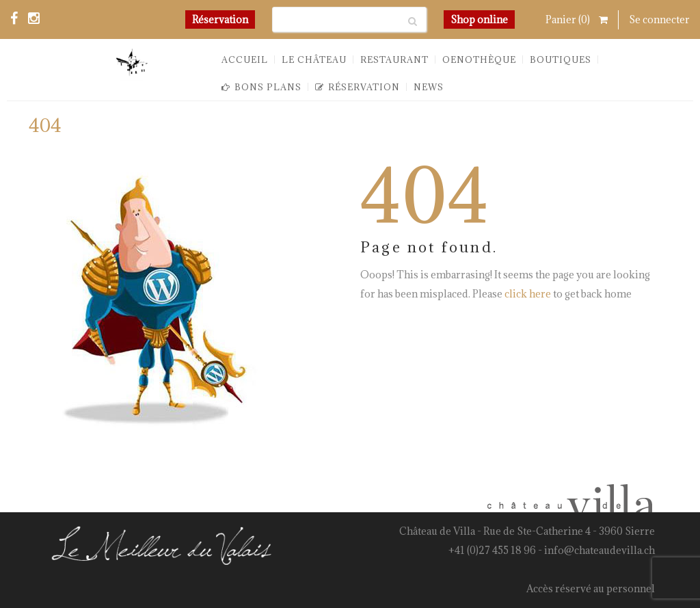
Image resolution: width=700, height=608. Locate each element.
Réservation (220, 19)
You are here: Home (577, 131)
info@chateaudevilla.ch (600, 550)
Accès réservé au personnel (591, 589)
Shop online (479, 19)
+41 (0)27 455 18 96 (492, 550)
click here (528, 294)
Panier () (577, 19)
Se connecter (659, 19)
